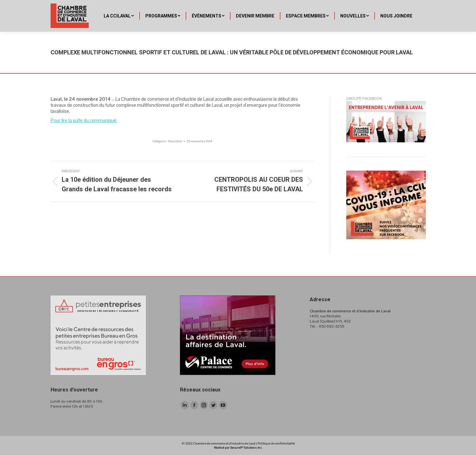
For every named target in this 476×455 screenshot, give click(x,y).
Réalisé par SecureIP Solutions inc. (238, 448)
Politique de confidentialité (276, 443)
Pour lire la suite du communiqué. (84, 120)
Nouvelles (175, 141)
